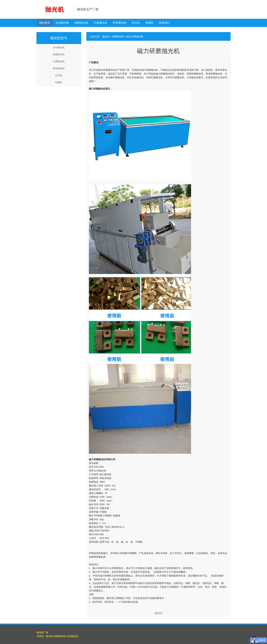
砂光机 (136, 23)
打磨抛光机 (100, 23)
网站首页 (45, 23)
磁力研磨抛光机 (135, 36)
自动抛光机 (62, 23)
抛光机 (106, 36)
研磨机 (150, 23)
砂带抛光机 (120, 23)
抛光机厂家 (42, 632)
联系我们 (164, 23)
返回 (158, 613)
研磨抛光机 (81, 23)
